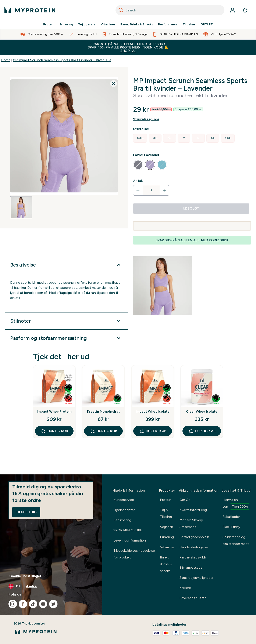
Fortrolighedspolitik (194, 537)
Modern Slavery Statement (191, 523)
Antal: (138, 181)
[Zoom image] (114, 84)
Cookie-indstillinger (25, 576)
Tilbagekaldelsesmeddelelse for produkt (134, 554)
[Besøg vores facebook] (23, 604)
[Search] (121, 10)
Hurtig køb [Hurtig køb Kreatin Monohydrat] (103, 431)
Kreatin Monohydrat (104, 411)
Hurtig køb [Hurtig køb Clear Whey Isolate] (202, 431)
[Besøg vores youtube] (43, 604)
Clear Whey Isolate (202, 411)
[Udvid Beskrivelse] (67, 265)
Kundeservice (124, 500)
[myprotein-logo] (30, 10)
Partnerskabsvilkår (193, 557)
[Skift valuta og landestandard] (51, 586)
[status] (151, 190)
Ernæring (66, 25)
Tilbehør (189, 25)
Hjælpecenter (124, 510)
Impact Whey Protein (54, 411)
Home (6, 60)
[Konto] (232, 10)
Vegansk (166, 527)
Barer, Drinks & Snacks (137, 25)
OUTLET (207, 25)
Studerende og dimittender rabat (236, 540)
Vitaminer (108, 25)
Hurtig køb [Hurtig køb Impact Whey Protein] (54, 431)
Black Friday (231, 527)
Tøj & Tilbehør (166, 513)
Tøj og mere (87, 25)
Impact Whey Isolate (153, 411)
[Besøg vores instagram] (13, 604)
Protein (49, 25)
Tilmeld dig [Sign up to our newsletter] (26, 512)
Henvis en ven (236, 504)
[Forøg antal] (164, 190)
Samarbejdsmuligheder (196, 578)
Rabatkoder (231, 517)
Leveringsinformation (130, 540)
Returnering (122, 520)
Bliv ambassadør (192, 567)
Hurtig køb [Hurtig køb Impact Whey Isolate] (153, 431)
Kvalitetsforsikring (193, 510)
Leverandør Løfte (193, 598)
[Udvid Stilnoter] (67, 321)
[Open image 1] (21, 207)
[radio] (140, 138)
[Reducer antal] (138, 190)
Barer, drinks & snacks (166, 564)
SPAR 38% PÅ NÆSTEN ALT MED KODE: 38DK (128, 47)
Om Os (185, 500)
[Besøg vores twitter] (53, 604)
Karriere (185, 588)
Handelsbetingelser (194, 547)
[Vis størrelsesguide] (192, 119)
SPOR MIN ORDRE (128, 530)
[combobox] (170, 10)
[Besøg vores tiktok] (33, 604)
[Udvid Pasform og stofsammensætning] (67, 338)
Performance (168, 25)
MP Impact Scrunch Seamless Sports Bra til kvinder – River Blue (62, 60)
